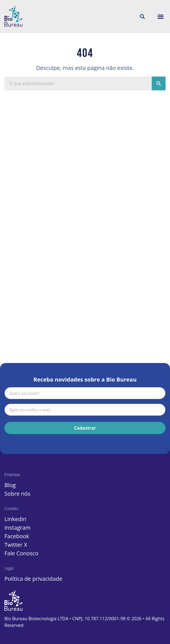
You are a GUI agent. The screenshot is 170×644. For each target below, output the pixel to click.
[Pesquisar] (159, 83)
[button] (161, 17)
